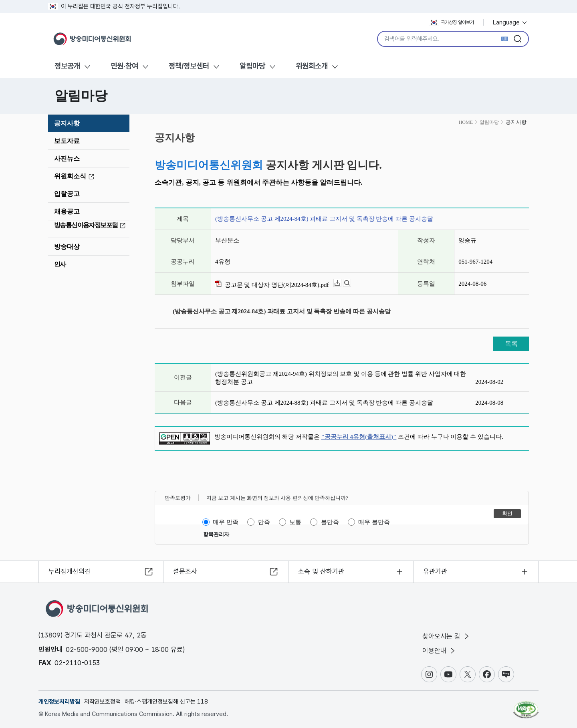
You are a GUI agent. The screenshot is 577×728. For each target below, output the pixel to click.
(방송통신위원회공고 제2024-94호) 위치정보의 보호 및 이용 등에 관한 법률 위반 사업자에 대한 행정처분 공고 (341, 378)
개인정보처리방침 (59, 702)
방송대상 (67, 247)
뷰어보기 (351, 283)
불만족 (330, 522)
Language (510, 22)
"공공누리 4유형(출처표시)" (359, 437)
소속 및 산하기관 (321, 571)
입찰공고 (67, 194)
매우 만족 (226, 522)
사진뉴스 (67, 158)
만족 (264, 522)
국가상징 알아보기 (451, 22)
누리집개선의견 (70, 571)
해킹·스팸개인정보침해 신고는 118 (166, 702)
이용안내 (439, 651)
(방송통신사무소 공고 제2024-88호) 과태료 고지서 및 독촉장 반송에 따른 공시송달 (324, 403)
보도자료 (67, 141)
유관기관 (435, 571)
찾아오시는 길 (446, 636)
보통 (295, 522)
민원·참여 (124, 66)
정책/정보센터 (189, 66)
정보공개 (67, 66)
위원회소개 (312, 66)
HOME (466, 122)
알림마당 (252, 66)
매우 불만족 (374, 522)
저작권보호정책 (102, 702)
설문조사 (185, 571)
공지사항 (67, 123)
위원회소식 (75, 176)
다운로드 (341, 283)
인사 (60, 264)
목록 (511, 344)
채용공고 (67, 211)
